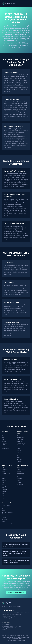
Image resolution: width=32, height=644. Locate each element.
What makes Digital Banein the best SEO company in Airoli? (16, 545)
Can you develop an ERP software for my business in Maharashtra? (16, 562)
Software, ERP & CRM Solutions (10, 628)
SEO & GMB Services (7, 624)
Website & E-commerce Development (11, 626)
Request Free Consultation (16, 593)
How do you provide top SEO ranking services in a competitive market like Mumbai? (15, 553)
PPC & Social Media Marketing (9, 630)
